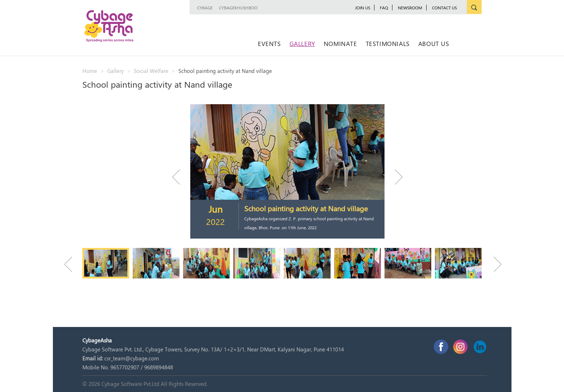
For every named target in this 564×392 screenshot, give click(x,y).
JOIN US (363, 8)
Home (90, 71)
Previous (179, 177)
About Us (434, 43)
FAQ (384, 8)
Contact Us (444, 8)
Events (269, 43)
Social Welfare (151, 71)
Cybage (205, 8)
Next (395, 177)
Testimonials (388, 43)
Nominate (340, 43)
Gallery (302, 43)
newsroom (410, 8)
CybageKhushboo (238, 8)
